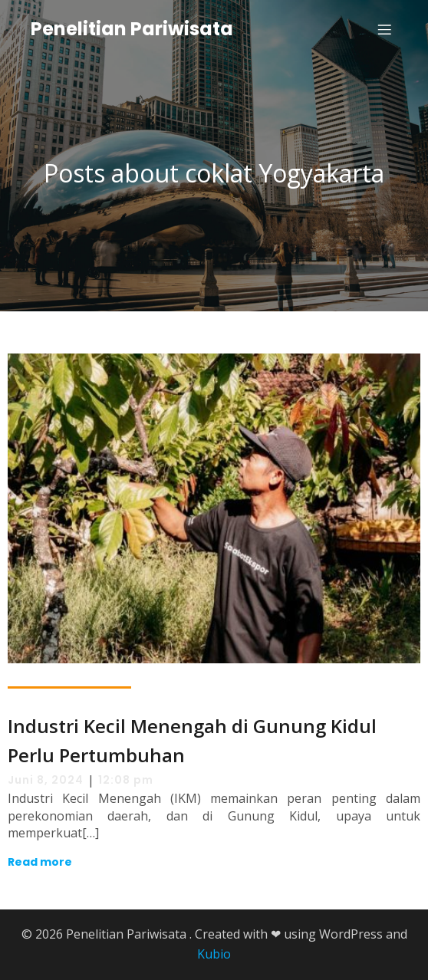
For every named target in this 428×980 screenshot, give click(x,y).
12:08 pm (126, 780)
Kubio (214, 954)
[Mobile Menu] (384, 29)
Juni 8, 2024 (46, 780)
